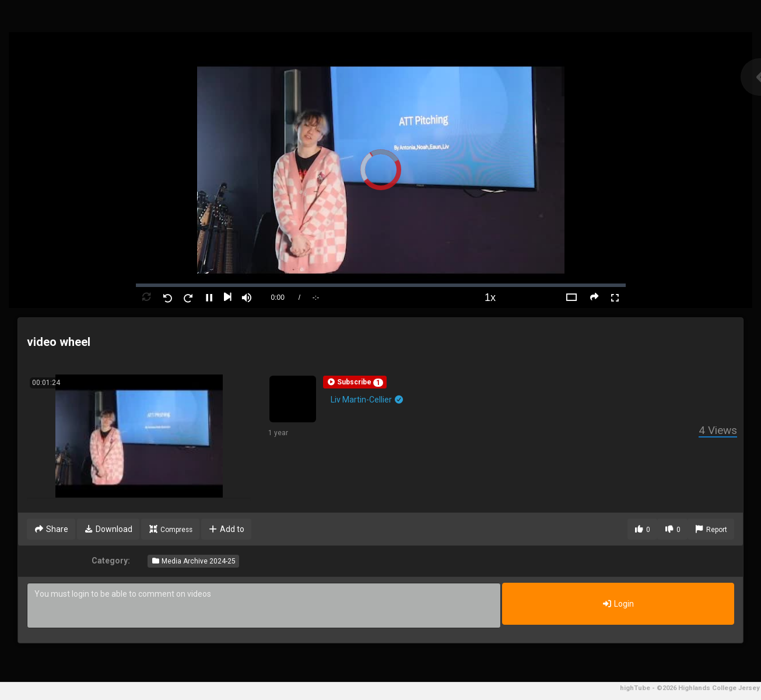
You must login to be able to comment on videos (264, 605)
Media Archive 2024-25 (193, 561)
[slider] (381, 285)
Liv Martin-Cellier (367, 400)
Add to (227, 529)
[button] (355, 382)
